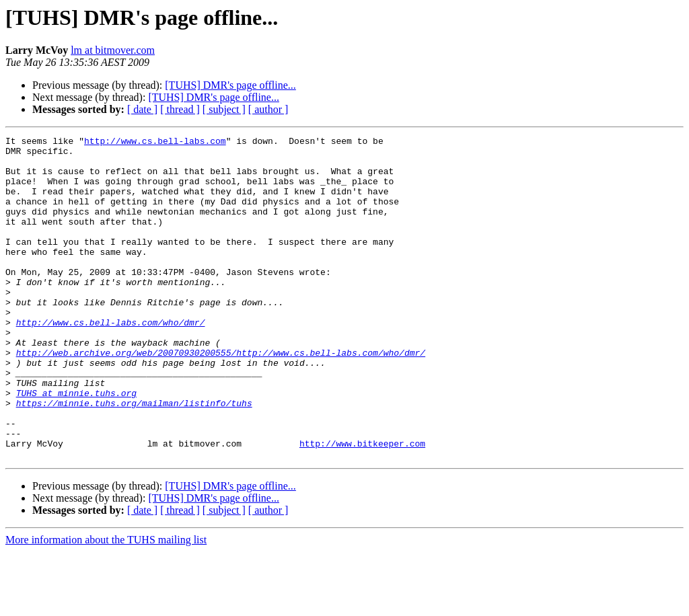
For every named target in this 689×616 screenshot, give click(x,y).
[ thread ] (180, 109)
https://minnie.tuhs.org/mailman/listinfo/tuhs (134, 457)
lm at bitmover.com (113, 50)
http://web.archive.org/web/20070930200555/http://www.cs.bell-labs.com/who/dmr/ (221, 397)
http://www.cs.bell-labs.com (155, 143)
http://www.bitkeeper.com (362, 506)
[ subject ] (224, 109)
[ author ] (268, 109)
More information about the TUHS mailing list (106, 604)
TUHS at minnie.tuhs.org (76, 445)
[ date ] (142, 109)
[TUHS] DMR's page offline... (230, 85)
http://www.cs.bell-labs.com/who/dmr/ (111, 360)
